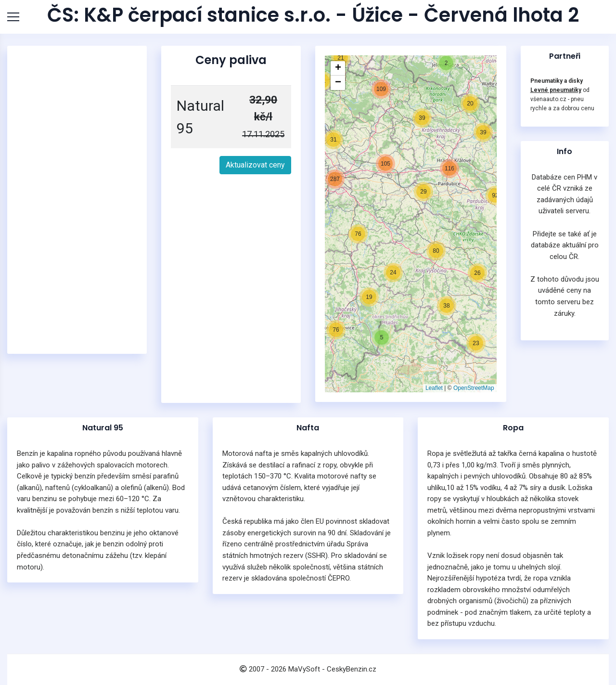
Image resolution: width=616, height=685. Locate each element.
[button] (369, 297)
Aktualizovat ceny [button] (255, 165)
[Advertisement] (77, 200)
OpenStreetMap (474, 388)
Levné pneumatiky (556, 90)
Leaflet (434, 388)
